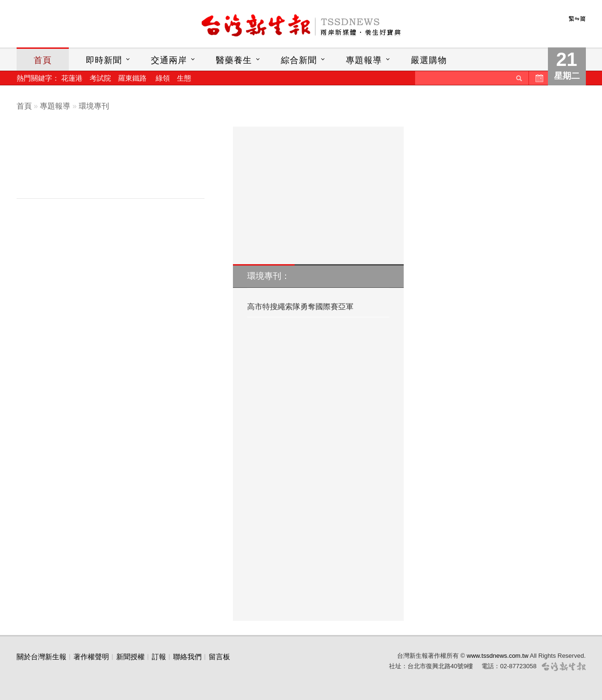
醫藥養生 (234, 60)
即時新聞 (104, 60)
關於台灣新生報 (42, 657)
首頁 (43, 60)
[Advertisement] (118, 165)
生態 (184, 78)
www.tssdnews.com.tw (498, 656)
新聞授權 (130, 657)
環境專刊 (94, 106)
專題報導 (364, 60)
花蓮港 (72, 78)
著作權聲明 (91, 657)
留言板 (219, 657)
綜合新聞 (299, 60)
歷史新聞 (538, 78)
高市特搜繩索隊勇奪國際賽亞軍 (300, 307)
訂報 (159, 657)
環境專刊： (269, 276)
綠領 (163, 78)
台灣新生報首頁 (301, 26)
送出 (519, 78)
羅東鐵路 (132, 78)
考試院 (100, 78)
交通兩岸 (169, 60)
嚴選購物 (429, 60)
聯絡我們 (187, 657)
